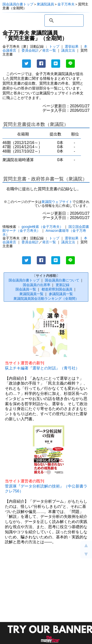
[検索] (63, 21)
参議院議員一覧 (61, 294)
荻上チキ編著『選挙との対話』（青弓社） (42, 368)
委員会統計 (30, 50)
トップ (54, 46)
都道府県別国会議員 (57, 289)
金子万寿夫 (66, 4)
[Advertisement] (46, 598)
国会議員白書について (62, 280)
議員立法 (68, 50)
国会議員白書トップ (18, 4)
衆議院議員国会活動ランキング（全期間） (46, 299)
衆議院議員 (45, 4)
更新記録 (63, 285)
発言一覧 (49, 50)
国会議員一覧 (26, 289)
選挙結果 (72, 46)
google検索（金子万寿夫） (42, 227)
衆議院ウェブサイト (57, 202)
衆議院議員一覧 (31, 294)
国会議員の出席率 (37, 285)
